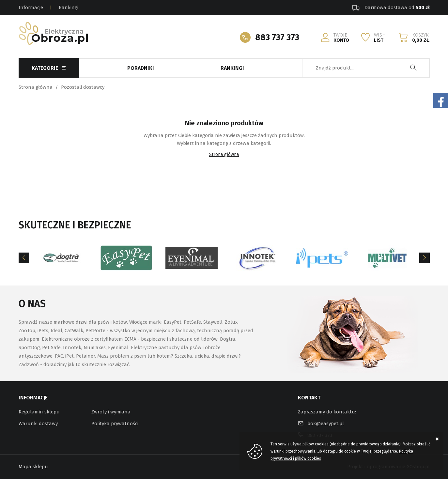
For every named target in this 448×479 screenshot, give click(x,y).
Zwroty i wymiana (111, 412)
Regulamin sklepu (39, 412)
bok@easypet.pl (326, 424)
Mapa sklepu (33, 467)
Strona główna (36, 87)
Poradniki (141, 68)
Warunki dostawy (38, 424)
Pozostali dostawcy (83, 87)
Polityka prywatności (115, 424)
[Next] (425, 258)
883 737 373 (277, 37)
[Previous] (24, 258)
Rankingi (69, 8)
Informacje (31, 8)
